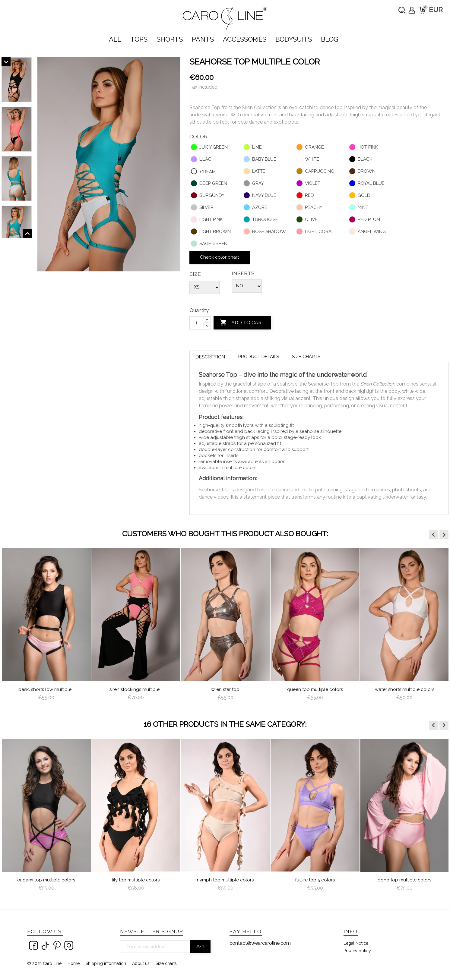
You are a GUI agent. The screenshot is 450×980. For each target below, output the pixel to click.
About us (141, 963)
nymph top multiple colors (225, 880)
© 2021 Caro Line (44, 963)
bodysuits (294, 39)
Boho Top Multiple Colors (404, 880)
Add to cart (242, 323)
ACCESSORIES (245, 39)
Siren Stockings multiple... (225, 689)
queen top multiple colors (405, 689)
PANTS (203, 39)
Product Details (259, 357)
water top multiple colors (46, 689)
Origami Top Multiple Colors (46, 880)
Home (74, 963)
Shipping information (106, 963)
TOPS (139, 39)
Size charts (306, 357)
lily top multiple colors (136, 880)
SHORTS (170, 39)
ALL (115, 39)
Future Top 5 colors (315, 880)
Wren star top (315, 689)
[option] (46, 627)
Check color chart (219, 257)
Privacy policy (357, 951)
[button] (433, 535)
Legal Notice (356, 943)
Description (210, 357)
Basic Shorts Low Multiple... (136, 689)
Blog (330, 39)
